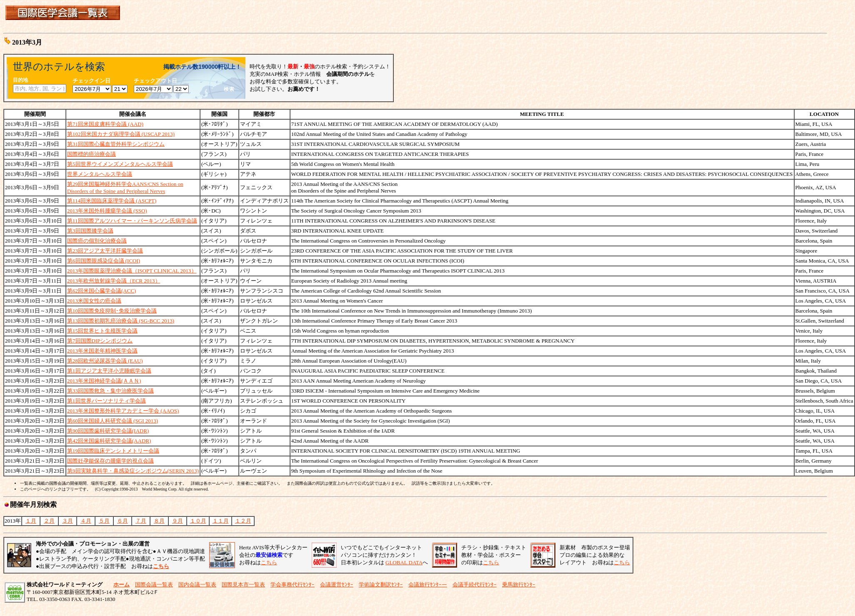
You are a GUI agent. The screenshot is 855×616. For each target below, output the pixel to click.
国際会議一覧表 (154, 585)
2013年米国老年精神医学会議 (102, 351)
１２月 (243, 521)
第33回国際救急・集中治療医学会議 (110, 391)
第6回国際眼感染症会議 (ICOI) (104, 261)
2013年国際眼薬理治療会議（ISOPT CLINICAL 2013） (132, 271)
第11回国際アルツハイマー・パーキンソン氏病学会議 (132, 221)
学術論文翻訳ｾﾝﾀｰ (381, 585)
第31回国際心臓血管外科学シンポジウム (116, 144)
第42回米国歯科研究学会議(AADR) (109, 441)
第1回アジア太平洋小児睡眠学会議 (109, 371)
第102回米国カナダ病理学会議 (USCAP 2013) (121, 134)
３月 (67, 521)
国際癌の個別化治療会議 (97, 241)
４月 (86, 521)
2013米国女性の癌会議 (94, 301)
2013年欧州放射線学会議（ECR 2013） (114, 281)
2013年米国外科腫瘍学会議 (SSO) (107, 211)
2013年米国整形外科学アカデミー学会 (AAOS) (123, 411)
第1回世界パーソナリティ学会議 (106, 401)
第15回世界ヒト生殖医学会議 (102, 331)
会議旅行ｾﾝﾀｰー (428, 585)
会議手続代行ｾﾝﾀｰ (475, 585)
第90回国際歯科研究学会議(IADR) (108, 431)
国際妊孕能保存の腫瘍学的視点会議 (110, 461)
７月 (141, 521)
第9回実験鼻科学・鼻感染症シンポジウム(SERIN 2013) (133, 471)
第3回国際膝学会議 (90, 231)
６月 (122, 521)
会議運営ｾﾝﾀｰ (337, 585)
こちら (269, 562)
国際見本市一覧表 (243, 585)
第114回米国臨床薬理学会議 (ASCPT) (112, 201)
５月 (104, 521)
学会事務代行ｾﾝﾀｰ (292, 585)
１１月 (221, 521)
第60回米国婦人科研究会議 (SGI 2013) (112, 421)
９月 (177, 521)
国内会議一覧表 (197, 585)
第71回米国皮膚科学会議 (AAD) (105, 124)
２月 (49, 521)
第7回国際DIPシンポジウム (100, 341)
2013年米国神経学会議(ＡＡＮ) (104, 381)
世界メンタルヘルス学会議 (100, 174)
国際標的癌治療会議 (91, 154)
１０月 (198, 521)
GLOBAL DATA (404, 562)
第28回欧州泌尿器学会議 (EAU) (105, 361)
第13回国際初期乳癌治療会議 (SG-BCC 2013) (121, 321)
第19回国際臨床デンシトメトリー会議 (113, 451)
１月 (31, 521)
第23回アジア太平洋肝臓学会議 (105, 251)
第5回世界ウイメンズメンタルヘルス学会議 (120, 164)
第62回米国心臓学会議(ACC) (101, 291)
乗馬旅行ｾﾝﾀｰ (519, 585)
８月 (159, 521)
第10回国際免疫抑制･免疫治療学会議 (112, 311)
